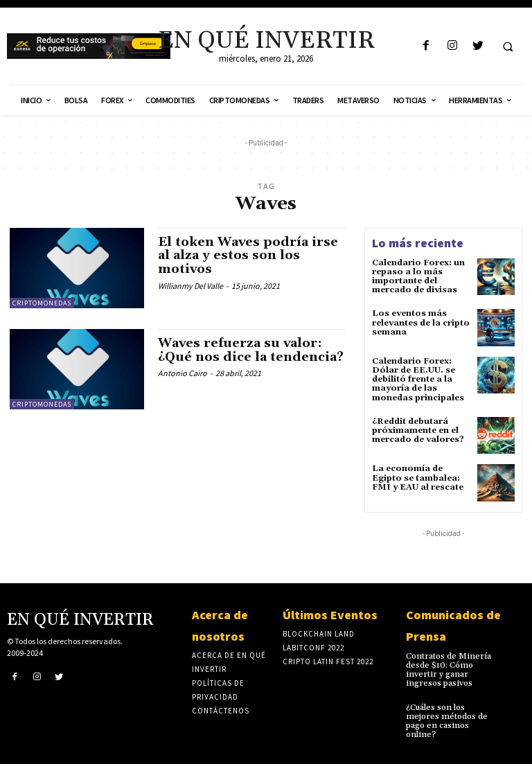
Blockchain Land (319, 634)
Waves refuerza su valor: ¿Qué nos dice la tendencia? (251, 350)
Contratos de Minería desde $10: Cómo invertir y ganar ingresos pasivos (449, 670)
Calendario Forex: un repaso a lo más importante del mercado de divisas (418, 277)
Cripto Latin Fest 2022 (328, 661)
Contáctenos (221, 711)
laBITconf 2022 (313, 648)
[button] (508, 46)
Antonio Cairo (183, 373)
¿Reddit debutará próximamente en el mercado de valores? (418, 430)
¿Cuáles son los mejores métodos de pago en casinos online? (447, 721)
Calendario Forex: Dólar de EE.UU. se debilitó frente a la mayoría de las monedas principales (418, 380)
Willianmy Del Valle (190, 286)
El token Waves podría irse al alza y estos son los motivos (248, 256)
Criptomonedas (42, 303)
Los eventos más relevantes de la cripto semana (421, 322)
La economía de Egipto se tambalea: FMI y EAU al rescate (418, 478)
